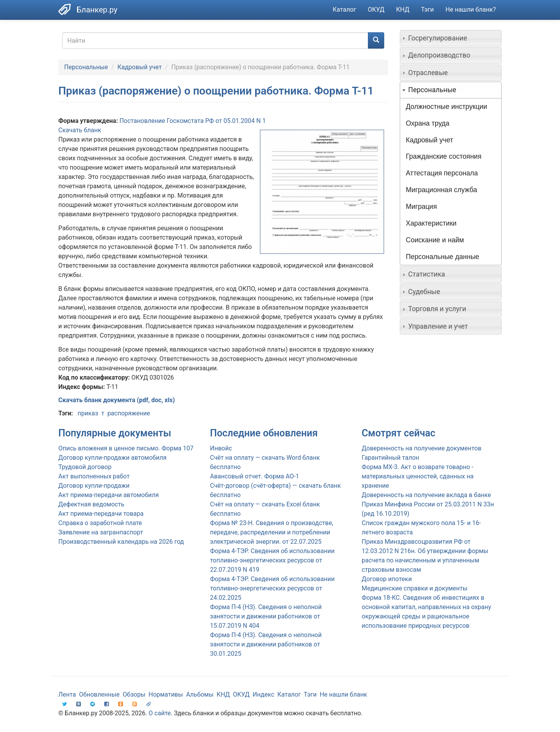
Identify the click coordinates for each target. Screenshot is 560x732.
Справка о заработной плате (100, 523)
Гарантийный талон (390, 458)
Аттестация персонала (442, 173)
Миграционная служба (442, 190)
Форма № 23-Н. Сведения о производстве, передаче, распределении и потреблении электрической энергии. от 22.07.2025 (272, 532)
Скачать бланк (80, 130)
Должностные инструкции (447, 107)
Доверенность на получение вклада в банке (426, 495)
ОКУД (376, 10)
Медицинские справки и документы (415, 588)
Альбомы (200, 694)
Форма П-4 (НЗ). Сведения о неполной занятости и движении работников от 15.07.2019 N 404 (266, 616)
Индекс (264, 694)
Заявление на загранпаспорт (101, 532)
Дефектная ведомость (91, 504)
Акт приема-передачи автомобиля (108, 495)
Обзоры (134, 694)
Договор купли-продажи (94, 486)
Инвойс (221, 448)
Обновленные (99, 694)
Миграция (422, 207)
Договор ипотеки (387, 579)
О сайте (160, 713)
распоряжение (129, 413)
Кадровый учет (140, 67)
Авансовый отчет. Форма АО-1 (255, 476)
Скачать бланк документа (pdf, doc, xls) (117, 400)
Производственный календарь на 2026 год (121, 542)
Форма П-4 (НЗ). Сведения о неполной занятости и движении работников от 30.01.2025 (266, 644)
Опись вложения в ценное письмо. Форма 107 (126, 448)
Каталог (345, 10)
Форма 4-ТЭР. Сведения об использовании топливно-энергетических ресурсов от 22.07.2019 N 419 (272, 560)
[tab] (451, 38)
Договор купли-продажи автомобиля (112, 458)
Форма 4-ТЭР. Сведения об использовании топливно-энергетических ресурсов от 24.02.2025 (272, 588)
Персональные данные (443, 257)
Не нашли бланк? (471, 10)
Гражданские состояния (444, 156)
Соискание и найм (435, 240)
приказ (88, 413)
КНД (403, 10)
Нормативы (166, 694)
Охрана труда (428, 123)
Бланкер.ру (97, 10)
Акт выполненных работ (94, 476)
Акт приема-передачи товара (101, 514)
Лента (67, 694)
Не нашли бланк (343, 694)
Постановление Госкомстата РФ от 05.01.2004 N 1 (192, 121)
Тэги (427, 10)
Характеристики (431, 223)
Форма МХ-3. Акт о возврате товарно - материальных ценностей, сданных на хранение (418, 476)
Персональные (86, 67)
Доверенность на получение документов (422, 448)
